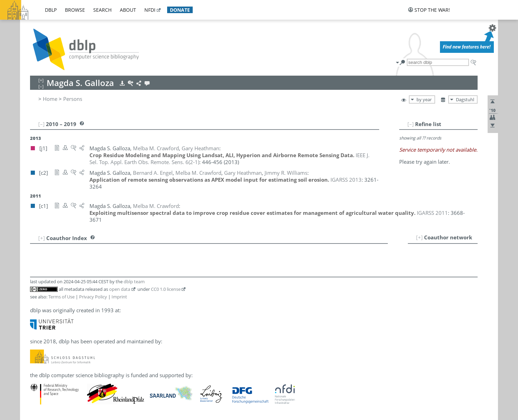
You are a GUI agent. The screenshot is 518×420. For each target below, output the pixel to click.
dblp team (134, 281)
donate (180, 10)
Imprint (119, 297)
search (102, 10)
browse (75, 10)
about (128, 10)
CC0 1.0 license (166, 289)
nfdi (150, 10)
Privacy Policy (93, 297)
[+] (419, 237)
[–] (411, 124)
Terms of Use (61, 297)
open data (120, 289)
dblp (51, 10)
